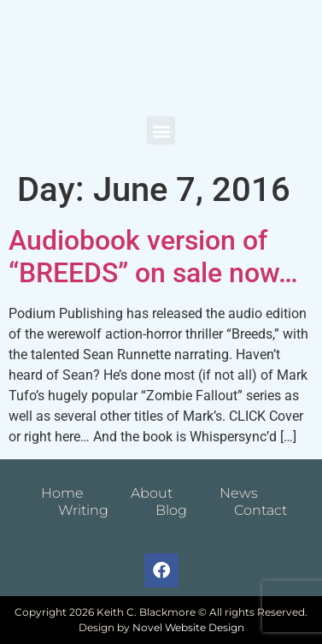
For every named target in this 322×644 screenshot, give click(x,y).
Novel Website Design (188, 627)
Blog (171, 510)
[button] (161, 130)
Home (62, 493)
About (152, 493)
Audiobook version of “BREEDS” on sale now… (153, 257)
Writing (83, 510)
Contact (261, 510)
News (239, 493)
